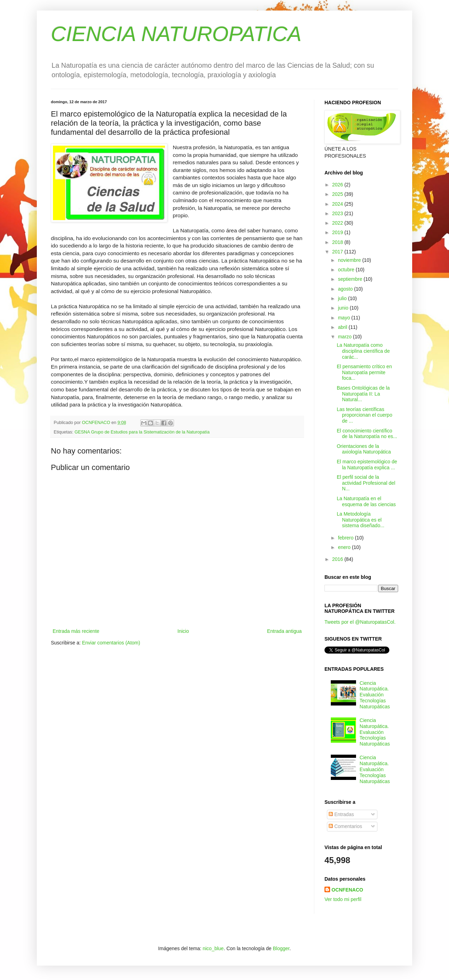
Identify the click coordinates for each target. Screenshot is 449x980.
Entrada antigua (284, 631)
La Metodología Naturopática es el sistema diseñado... (361, 520)
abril (343, 327)
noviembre (350, 260)
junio (344, 308)
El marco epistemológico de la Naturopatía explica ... (367, 465)
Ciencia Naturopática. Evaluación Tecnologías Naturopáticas (375, 695)
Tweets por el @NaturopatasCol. (360, 622)
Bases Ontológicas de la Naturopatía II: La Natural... (363, 394)
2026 (338, 185)
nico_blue (213, 948)
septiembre (351, 279)
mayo (344, 318)
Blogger (281, 948)
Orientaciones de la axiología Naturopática (364, 449)
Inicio (183, 631)
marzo (345, 337)
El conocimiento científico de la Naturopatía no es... (367, 434)
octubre (347, 270)
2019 (338, 232)
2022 (338, 223)
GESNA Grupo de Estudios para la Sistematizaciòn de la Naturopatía (142, 432)
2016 (338, 559)
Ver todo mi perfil (343, 899)
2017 (338, 252)
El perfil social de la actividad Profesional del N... (366, 483)
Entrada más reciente (76, 631)
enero (345, 547)
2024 (338, 204)
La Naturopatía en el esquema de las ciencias (366, 501)
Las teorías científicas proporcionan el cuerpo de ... (364, 415)
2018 (338, 242)
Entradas (341, 814)
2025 (338, 194)
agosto (346, 289)
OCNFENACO (347, 890)
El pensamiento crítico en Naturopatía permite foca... (364, 372)
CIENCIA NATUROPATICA (176, 34)
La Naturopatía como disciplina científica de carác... (363, 351)
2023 (338, 213)
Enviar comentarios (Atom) (111, 643)
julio (343, 298)
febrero (346, 538)
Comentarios (345, 826)
